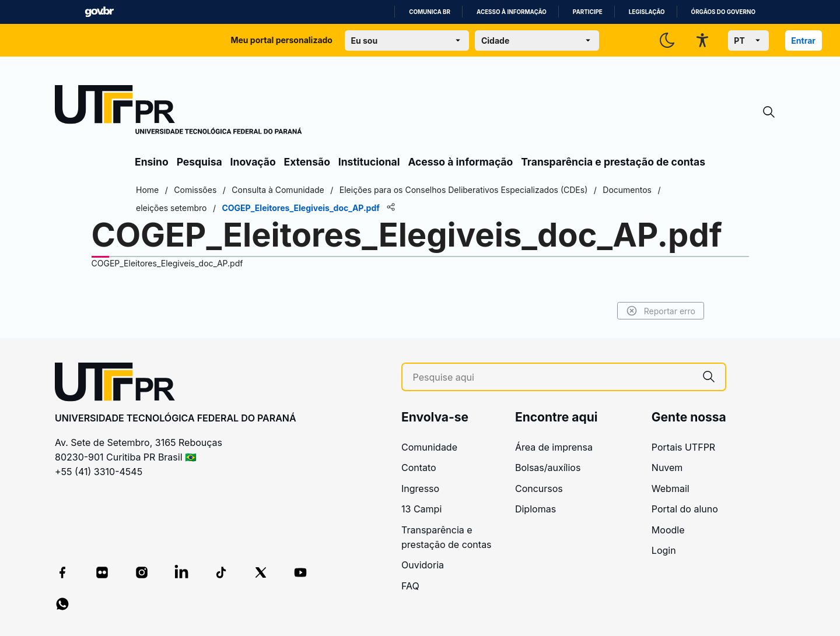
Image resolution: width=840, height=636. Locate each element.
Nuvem (667, 468)
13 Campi (421, 509)
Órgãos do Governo (723, 12)
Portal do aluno (685, 509)
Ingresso (420, 489)
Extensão (307, 162)
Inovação (253, 162)
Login (664, 550)
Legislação (647, 12)
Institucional (369, 162)
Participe (588, 12)
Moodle (668, 530)
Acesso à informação (512, 12)
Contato (419, 468)
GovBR (99, 12)
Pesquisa (199, 162)
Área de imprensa (554, 447)
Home (147, 190)
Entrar (803, 41)
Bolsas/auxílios (548, 468)
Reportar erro (661, 311)
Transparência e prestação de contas (613, 162)
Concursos (539, 489)
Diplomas (535, 509)
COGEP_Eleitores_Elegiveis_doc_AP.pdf (167, 263)
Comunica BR (430, 12)
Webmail (671, 489)
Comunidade (429, 447)
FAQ (410, 586)
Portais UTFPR (683, 447)
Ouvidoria (423, 565)
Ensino (152, 162)
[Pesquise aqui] (553, 377)
